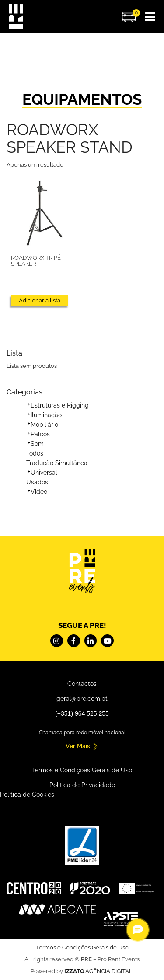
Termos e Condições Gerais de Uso (82, 770)
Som (37, 444)
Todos (35, 453)
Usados (37, 482)
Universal (44, 473)
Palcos (40, 434)
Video (39, 492)
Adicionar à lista (40, 300)
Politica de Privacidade (82, 785)
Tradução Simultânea (57, 463)
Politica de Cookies (27, 795)
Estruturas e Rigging (60, 405)
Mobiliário (44, 425)
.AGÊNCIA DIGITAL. (99, 971)
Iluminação (46, 415)
